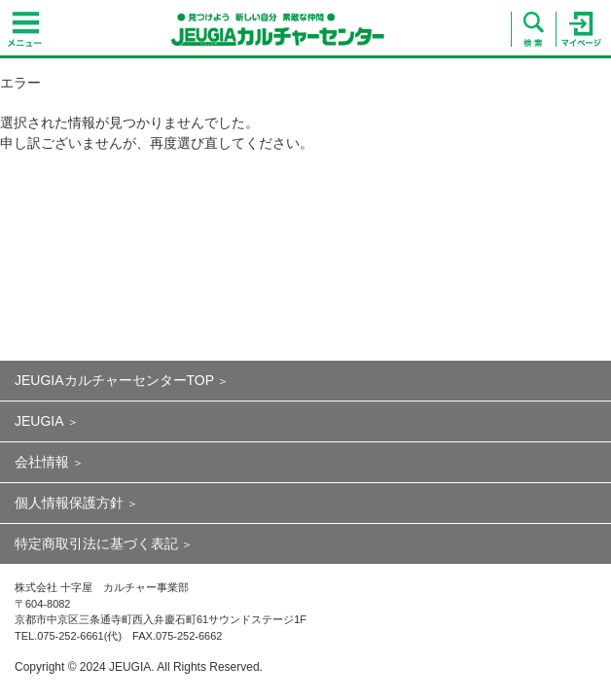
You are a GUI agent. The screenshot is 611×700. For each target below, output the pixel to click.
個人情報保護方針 (69, 503)
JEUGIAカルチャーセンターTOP (114, 380)
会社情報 (42, 462)
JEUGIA (39, 421)
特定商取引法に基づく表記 (96, 543)
